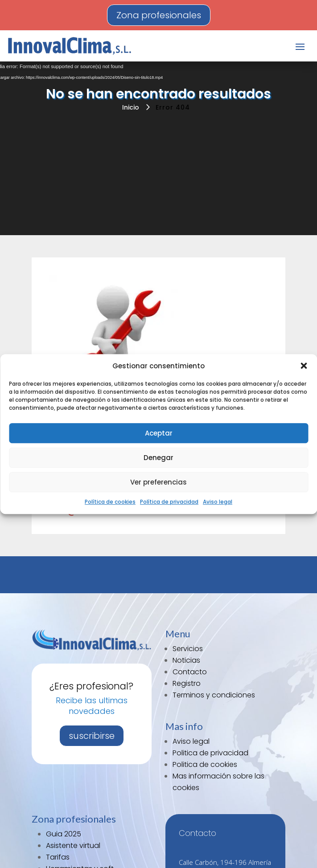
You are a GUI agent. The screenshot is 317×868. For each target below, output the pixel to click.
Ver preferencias (158, 482)
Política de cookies (110, 502)
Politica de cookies (205, 764)
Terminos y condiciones (214, 695)
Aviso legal (218, 502)
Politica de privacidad (210, 753)
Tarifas (58, 857)
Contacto (190, 672)
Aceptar (159, 433)
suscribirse (92, 736)
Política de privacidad (169, 502)
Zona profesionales (159, 15)
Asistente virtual (73, 846)
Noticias (186, 660)
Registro (187, 683)
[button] (304, 366)
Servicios (188, 649)
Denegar (158, 458)
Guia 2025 (64, 834)
